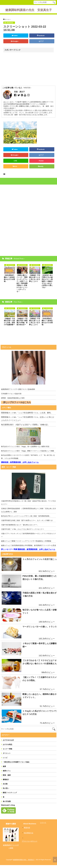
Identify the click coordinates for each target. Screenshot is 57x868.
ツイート (43, 826)
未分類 (5, 787)
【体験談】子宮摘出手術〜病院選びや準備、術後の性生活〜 (22, 322)
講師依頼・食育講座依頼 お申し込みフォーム (20, 462)
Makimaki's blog (8, 808)
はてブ (41, 41)
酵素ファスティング (10, 796)
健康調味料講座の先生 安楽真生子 (29, 10)
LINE (15, 161)
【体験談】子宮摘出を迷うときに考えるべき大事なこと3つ (35, 278)
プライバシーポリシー (30, 844)
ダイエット (7, 756)
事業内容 (27, 831)
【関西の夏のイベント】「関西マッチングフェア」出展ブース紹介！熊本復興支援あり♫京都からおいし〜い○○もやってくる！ (22, 283)
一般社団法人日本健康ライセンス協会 (16, 765)
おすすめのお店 (8, 743)
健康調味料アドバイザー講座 (11, 849)
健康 (4, 769)
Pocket (41, 161)
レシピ (5, 761)
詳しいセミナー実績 (9, 549)
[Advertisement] (23, 69)
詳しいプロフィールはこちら (17, 402)
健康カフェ (7, 774)
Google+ (15, 41)
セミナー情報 (7, 752)
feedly (41, 166)
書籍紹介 (6, 783)
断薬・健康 (7, 778)
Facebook (41, 36)
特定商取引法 (28, 836)
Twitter (15, 36)
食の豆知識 (7, 804)
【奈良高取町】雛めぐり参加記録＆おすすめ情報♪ (9, 278)
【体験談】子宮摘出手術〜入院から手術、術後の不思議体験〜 (9, 322)
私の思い (6, 791)
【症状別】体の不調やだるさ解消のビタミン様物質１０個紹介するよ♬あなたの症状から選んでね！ (47, 281)
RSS (15, 166)
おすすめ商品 (7, 747)
